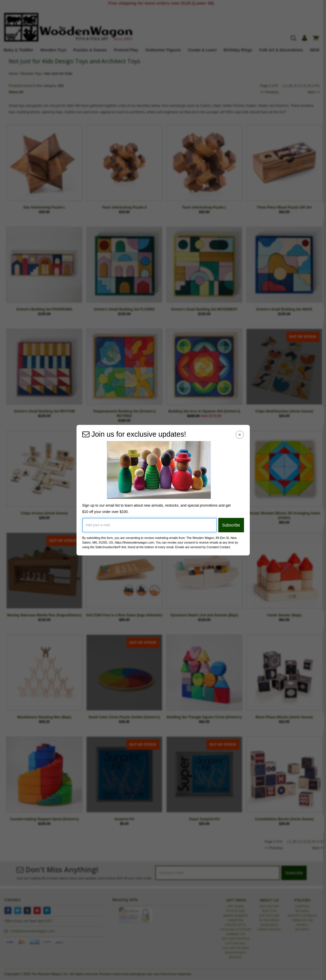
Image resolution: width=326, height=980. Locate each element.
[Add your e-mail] (150, 525)
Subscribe (231, 525)
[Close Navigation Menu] (240, 435)
